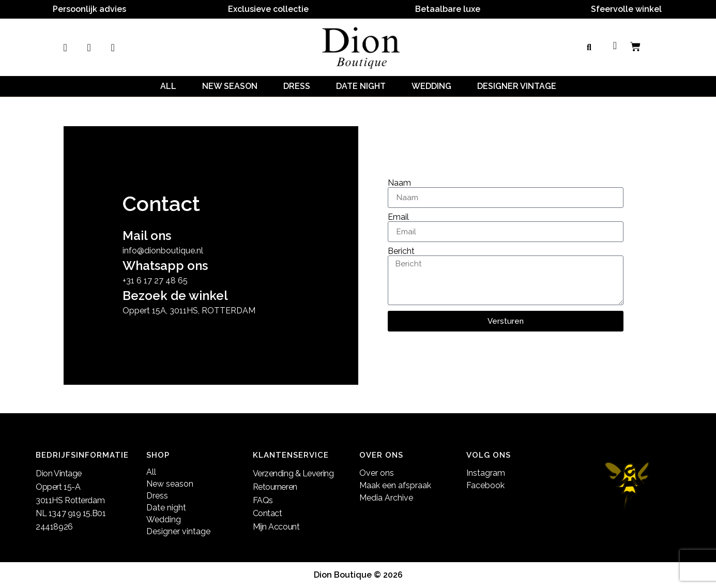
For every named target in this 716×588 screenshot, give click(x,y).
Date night (361, 86)
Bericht (401, 251)
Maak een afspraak (395, 485)
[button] (589, 48)
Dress (297, 86)
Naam (399, 183)
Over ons (377, 473)
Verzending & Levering (293, 473)
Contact (268, 513)
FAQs (263, 500)
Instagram (486, 473)
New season (230, 86)
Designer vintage (517, 86)
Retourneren (275, 487)
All (168, 86)
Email (398, 217)
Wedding (431, 86)
